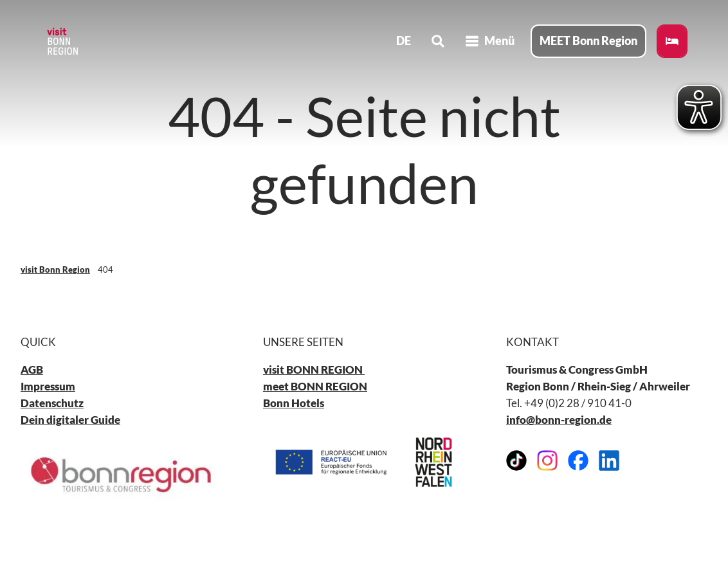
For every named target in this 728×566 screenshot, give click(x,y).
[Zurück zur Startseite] (62, 41)
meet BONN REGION (315, 387)
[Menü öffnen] (490, 41)
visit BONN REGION (314, 370)
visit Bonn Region (55, 269)
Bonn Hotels (294, 404)
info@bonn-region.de (559, 420)
